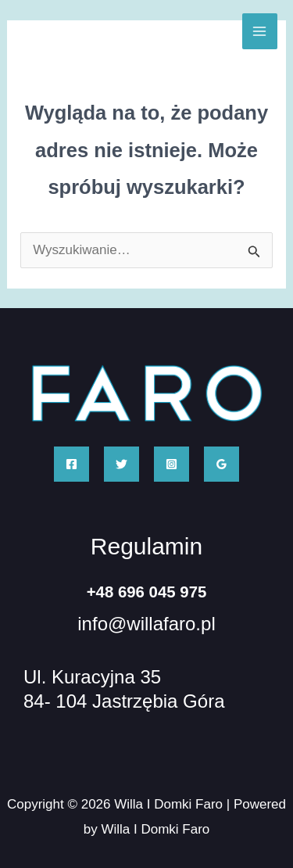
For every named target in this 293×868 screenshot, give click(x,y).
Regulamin (146, 546)
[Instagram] (172, 464)
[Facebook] (71, 464)
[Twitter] (121, 464)
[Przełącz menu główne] (260, 31)
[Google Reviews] (222, 464)
